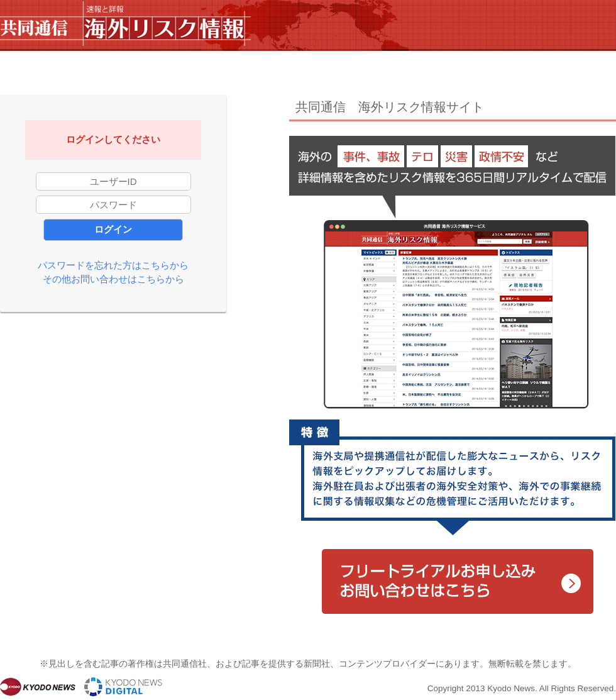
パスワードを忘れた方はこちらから (113, 265)
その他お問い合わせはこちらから (113, 279)
